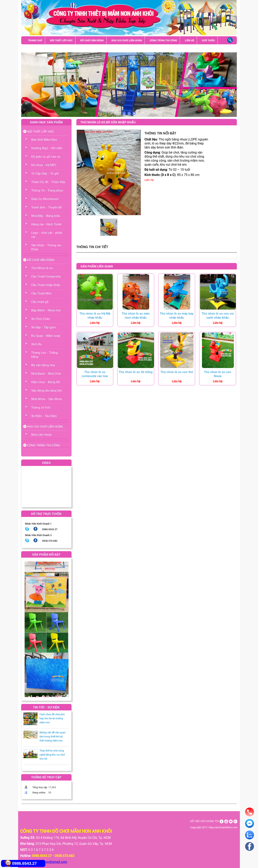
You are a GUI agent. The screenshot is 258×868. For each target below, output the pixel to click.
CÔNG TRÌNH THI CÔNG (163, 40)
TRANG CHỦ (35, 40)
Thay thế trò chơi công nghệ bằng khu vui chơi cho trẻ (52, 755)
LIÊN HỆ (189, 40)
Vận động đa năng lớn (47, 391)
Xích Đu (37, 344)
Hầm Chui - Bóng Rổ (46, 382)
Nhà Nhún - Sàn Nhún (47, 399)
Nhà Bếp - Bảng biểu (46, 216)
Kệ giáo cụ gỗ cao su (46, 157)
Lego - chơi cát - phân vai (47, 235)
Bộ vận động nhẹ (43, 365)
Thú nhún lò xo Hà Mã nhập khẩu (95, 316)
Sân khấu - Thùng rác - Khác (47, 48)
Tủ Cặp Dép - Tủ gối (45, 174)
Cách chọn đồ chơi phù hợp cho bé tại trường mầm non (52, 718)
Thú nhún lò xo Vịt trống (136, 372)
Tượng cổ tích (41, 407)
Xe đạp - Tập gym (43, 327)
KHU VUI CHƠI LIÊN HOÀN (127, 40)
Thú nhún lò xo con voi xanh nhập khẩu (218, 316)
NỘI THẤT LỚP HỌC (61, 40)
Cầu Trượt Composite (46, 277)
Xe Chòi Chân (41, 319)
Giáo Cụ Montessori (45, 199)
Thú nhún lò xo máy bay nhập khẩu (177, 316)
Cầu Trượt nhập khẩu (46, 285)
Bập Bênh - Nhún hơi (46, 310)
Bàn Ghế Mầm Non (44, 140)
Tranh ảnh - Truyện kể (46, 207)
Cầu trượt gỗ (40, 302)
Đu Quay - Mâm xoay (46, 336)
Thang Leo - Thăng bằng (45, 355)
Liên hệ (149, 180)
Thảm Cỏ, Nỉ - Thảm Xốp (48, 182)
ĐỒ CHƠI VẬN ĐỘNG (92, 40)
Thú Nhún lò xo (42, 268)
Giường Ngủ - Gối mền (47, 148)
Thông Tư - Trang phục (47, 190)
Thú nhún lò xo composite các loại (95, 374)
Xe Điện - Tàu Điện (44, 416)
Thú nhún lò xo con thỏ (177, 372)
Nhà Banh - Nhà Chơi (46, 374)
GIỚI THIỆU (208, 40)
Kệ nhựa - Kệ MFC (44, 165)
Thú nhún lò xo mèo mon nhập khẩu (136, 316)
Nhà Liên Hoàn (42, 435)
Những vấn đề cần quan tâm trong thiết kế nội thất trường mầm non (53, 737)
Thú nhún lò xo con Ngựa (218, 374)
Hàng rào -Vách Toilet (46, 224)
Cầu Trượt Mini (41, 293)
